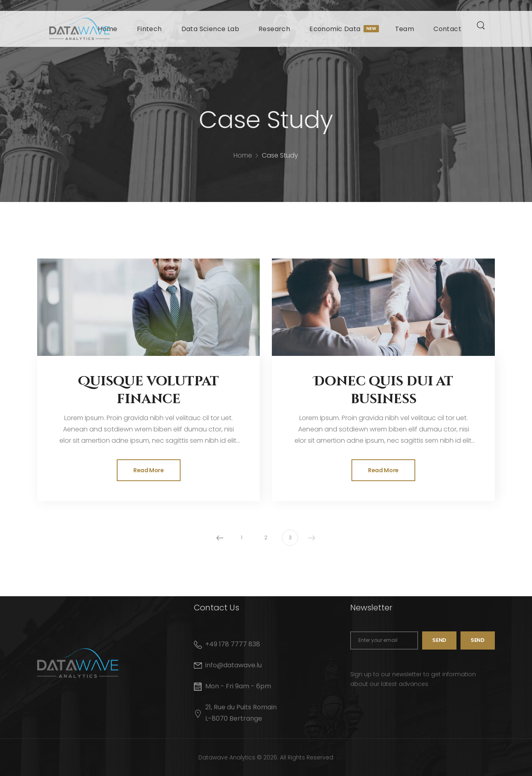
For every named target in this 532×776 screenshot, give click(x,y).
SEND (478, 640)
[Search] (482, 25)
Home (243, 161)
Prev (220, 538)
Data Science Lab (210, 29)
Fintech (149, 29)
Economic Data (342, 29)
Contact (447, 29)
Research (274, 29)
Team (405, 29)
